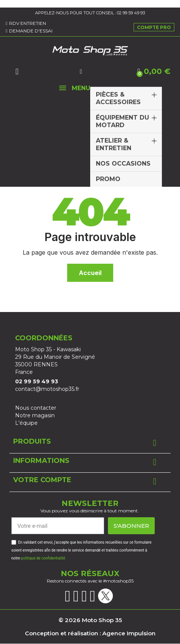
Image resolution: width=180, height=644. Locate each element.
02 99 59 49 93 (131, 13)
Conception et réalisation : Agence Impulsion (90, 633)
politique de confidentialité (43, 558)
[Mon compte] (81, 72)
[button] (17, 72)
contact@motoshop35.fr (47, 389)
